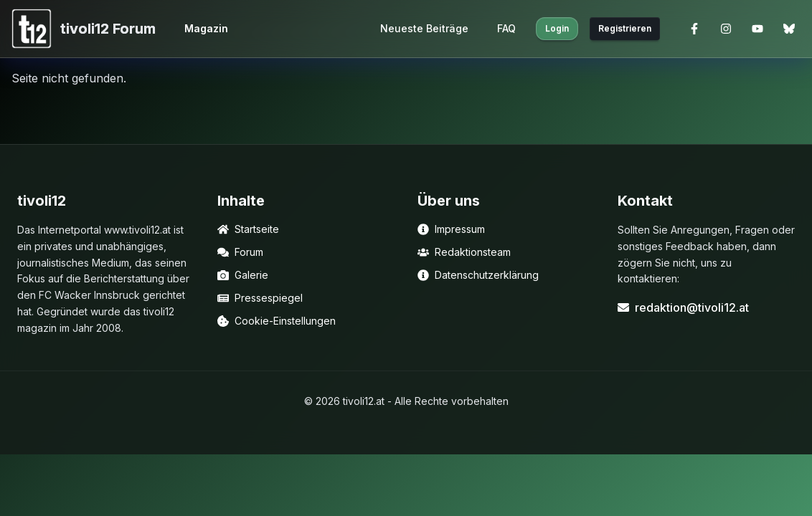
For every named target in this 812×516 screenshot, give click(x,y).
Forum (240, 252)
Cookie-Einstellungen (277, 321)
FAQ (506, 28)
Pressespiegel (260, 298)
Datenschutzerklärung (478, 275)
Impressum (451, 229)
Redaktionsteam (464, 252)
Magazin (206, 28)
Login (557, 28)
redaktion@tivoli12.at (683, 307)
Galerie (243, 275)
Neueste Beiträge (424, 28)
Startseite (248, 229)
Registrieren (625, 28)
